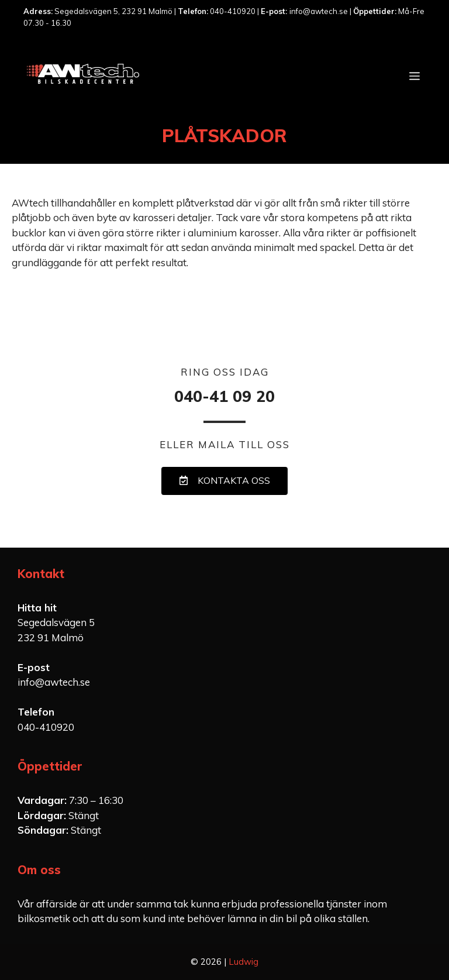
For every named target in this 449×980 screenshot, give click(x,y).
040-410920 (46, 727)
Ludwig (244, 962)
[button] (224, 481)
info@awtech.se (54, 682)
